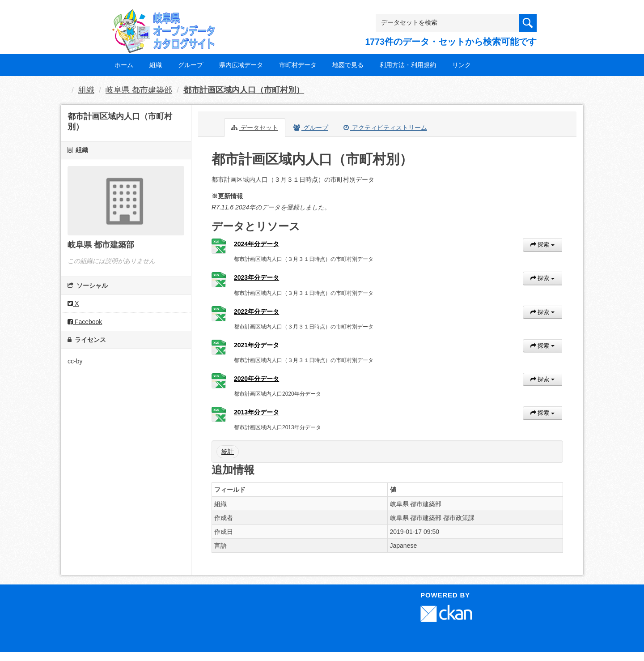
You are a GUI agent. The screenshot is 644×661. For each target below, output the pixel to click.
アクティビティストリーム (385, 128)
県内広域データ (241, 65)
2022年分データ (256, 311)
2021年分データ (256, 345)
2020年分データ (256, 379)
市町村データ (298, 65)
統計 (228, 452)
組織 (156, 65)
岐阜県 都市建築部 (139, 90)
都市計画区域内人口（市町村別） (244, 90)
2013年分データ (256, 412)
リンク (462, 65)
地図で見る (348, 65)
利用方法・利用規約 (408, 65)
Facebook (85, 322)
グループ (191, 65)
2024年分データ (256, 244)
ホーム (124, 65)
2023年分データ (256, 277)
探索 (542, 245)
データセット (255, 128)
